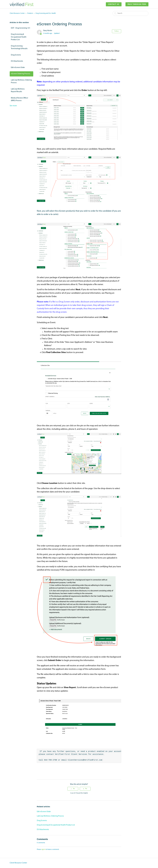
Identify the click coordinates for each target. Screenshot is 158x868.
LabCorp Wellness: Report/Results (18, 90)
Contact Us (114, 4)
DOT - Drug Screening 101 (21, 28)
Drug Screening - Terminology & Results (19, 47)
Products (30, 13)
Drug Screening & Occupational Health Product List (19, 37)
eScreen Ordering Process (21, 74)
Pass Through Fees (137, 4)
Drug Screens (16, 55)
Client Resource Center (17, 13)
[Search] (130, 13)
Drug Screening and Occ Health (46, 13)
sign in (43, 849)
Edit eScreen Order (18, 68)
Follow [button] (117, 31)
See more (13, 106)
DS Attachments (17, 61)
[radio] (73, 789)
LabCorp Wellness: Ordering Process (21, 81)
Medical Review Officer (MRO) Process (19, 99)
